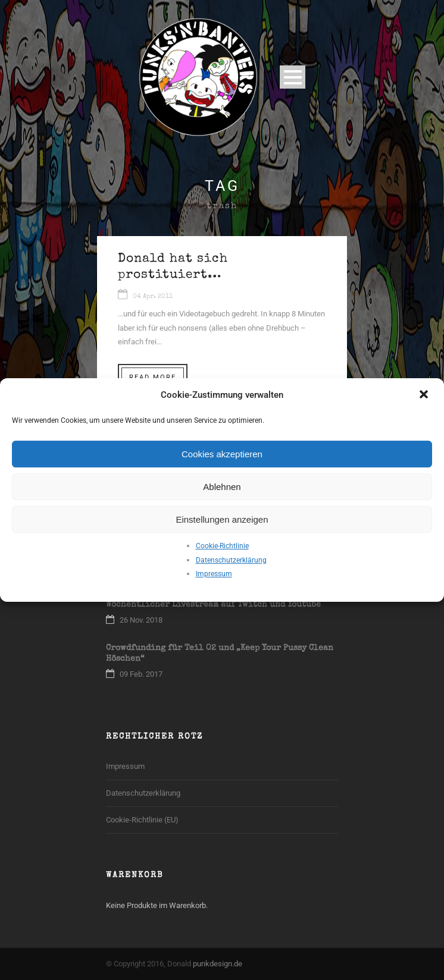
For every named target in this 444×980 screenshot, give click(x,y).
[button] (425, 395)
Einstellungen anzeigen (222, 519)
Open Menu (293, 77)
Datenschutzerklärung (231, 560)
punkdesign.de (218, 964)
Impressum (214, 574)
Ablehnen (222, 487)
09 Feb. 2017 (141, 674)
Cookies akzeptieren (222, 454)
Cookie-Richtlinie (222, 546)
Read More (153, 377)
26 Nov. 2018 (141, 620)
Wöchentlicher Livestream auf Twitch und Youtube (213, 605)
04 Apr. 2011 (153, 296)
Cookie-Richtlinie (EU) (142, 820)
